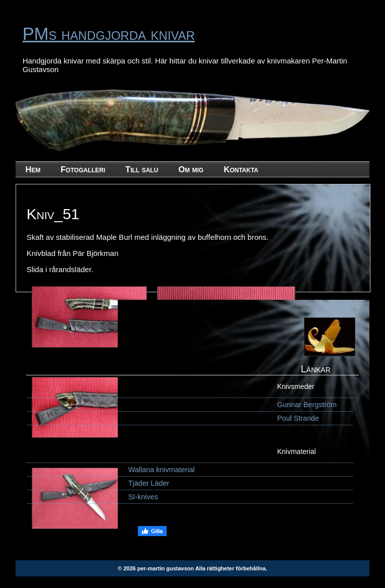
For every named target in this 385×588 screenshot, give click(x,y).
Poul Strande (298, 418)
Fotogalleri (83, 169)
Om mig (191, 169)
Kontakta (241, 169)
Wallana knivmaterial (162, 470)
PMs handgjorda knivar (109, 34)
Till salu (142, 169)
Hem (33, 169)
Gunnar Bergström (307, 405)
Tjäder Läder (149, 483)
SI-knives (143, 497)
